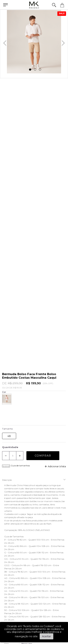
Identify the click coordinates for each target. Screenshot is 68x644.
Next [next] (64, 42)
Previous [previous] (4, 42)
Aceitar (46, 636)
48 (9, 436)
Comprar (43, 456)
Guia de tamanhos (16, 466)
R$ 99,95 (17, 388)
